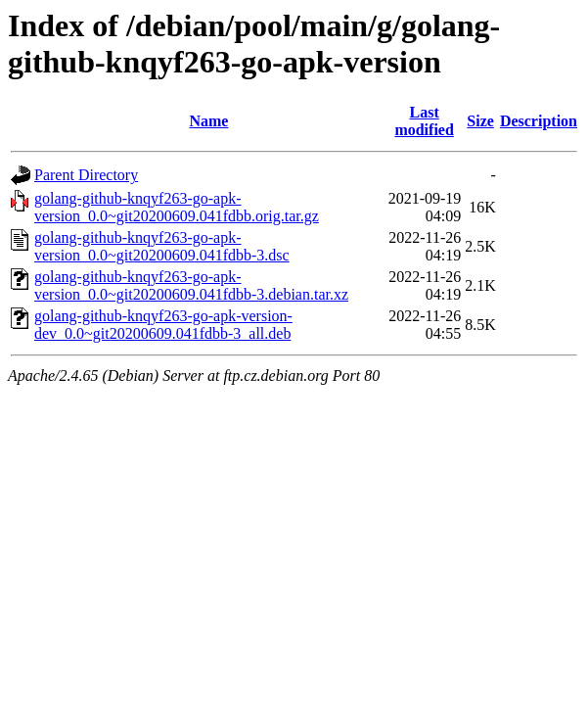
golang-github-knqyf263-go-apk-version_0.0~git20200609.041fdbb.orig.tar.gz (177, 207)
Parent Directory (86, 175)
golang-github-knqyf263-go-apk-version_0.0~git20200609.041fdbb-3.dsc (162, 246)
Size (480, 121)
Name (208, 121)
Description (539, 121)
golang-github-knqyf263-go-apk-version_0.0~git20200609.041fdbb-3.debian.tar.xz (191, 285)
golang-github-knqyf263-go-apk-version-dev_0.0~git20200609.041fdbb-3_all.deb (163, 325)
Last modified (424, 121)
